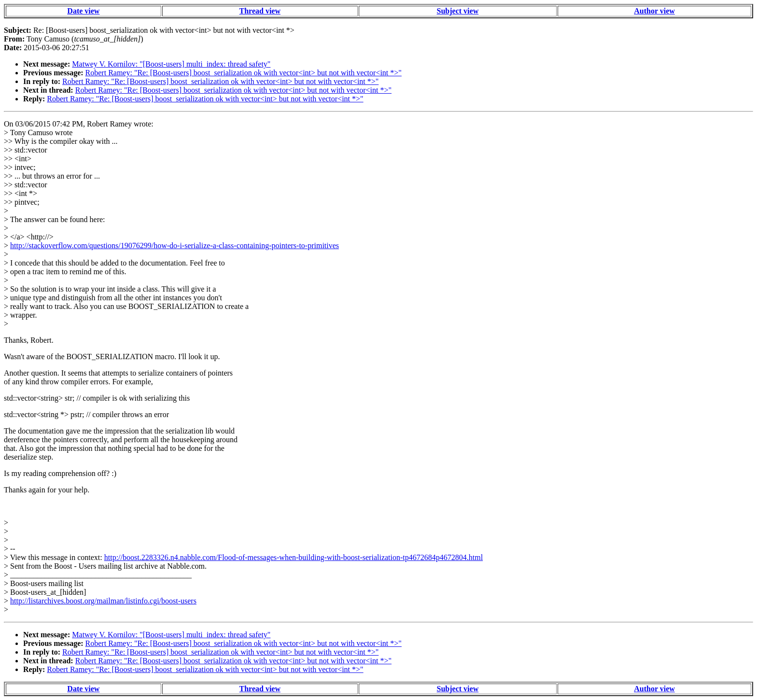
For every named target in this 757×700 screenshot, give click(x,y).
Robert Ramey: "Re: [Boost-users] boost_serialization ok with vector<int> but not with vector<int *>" (244, 73)
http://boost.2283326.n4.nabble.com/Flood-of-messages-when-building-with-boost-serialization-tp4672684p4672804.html (294, 557)
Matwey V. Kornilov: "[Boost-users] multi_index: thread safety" (171, 64)
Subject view (458, 11)
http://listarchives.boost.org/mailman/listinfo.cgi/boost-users (103, 601)
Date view (83, 11)
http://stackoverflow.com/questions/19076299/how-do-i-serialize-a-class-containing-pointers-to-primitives (175, 245)
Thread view (260, 11)
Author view (654, 11)
